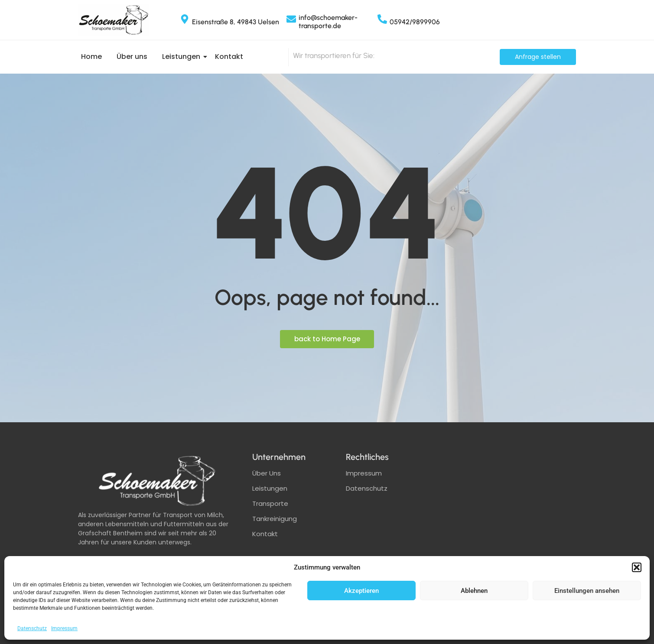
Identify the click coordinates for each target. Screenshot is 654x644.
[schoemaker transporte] (511, 518)
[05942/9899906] (382, 20)
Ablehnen (474, 591)
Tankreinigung (275, 519)
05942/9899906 (415, 22)
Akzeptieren (361, 591)
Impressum (64, 628)
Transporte (270, 503)
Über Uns (267, 473)
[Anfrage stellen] (538, 57)
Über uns (132, 57)
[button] (637, 567)
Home (91, 57)
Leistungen (183, 57)
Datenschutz (32, 628)
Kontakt (229, 57)
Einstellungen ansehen (587, 591)
